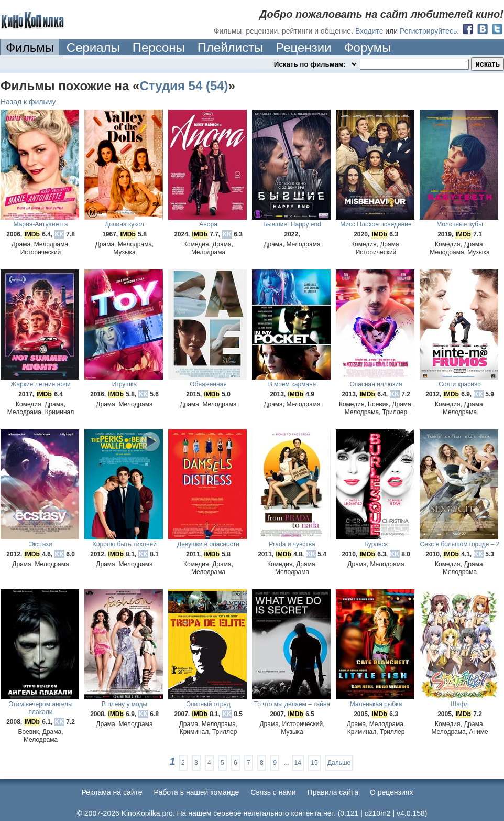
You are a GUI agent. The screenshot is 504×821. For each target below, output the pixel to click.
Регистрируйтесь (428, 31)
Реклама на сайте (112, 792)
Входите (369, 31)
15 (314, 763)
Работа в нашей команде (197, 792)
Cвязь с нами (273, 792)
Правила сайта (333, 792)
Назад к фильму (28, 102)
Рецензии (303, 47)
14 (298, 763)
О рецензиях (392, 792)
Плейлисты (231, 47)
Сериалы (93, 47)
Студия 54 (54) (184, 86)
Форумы (367, 47)
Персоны (159, 47)
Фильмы (30, 47)
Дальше (339, 763)
